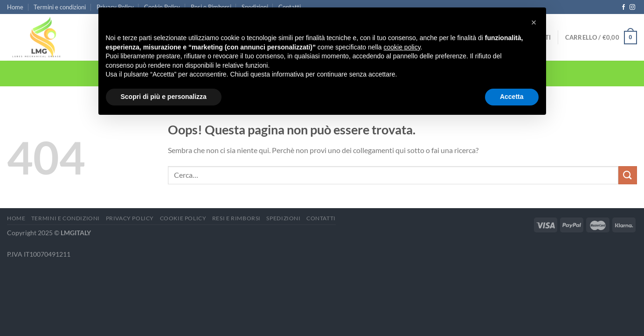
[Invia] (628, 175)
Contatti (321, 218)
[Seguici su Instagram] (632, 7)
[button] (534, 22)
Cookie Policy (183, 218)
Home (15, 7)
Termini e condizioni (60, 7)
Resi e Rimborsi (236, 218)
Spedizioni (283, 218)
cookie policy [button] (402, 47)
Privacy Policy (130, 218)
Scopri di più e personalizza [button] (164, 97)
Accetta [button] (512, 97)
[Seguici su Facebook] (623, 7)
